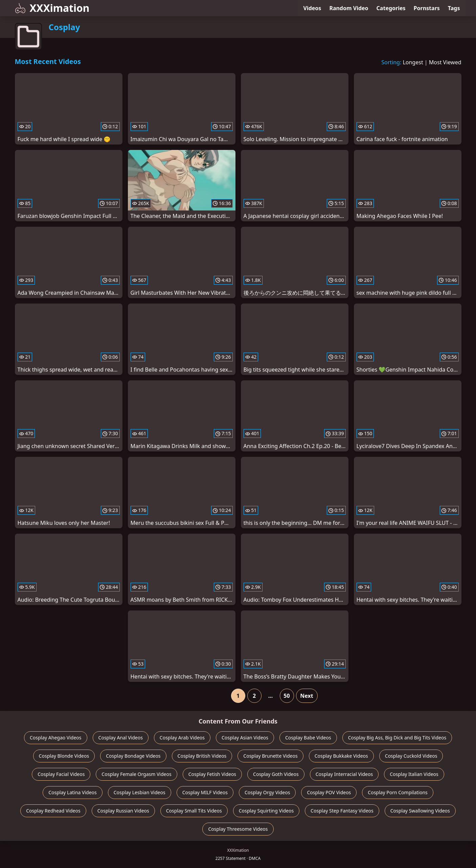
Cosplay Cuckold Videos (411, 756)
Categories (391, 8)
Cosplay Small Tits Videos (194, 811)
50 (287, 696)
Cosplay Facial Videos (61, 774)
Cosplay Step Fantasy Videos (342, 811)
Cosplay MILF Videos (205, 792)
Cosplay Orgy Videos (267, 792)
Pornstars (427, 8)
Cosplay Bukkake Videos (341, 756)
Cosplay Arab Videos (182, 738)
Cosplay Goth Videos (276, 774)
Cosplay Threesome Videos (238, 829)
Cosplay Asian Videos (245, 738)
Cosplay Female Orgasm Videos (136, 774)
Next (307, 696)
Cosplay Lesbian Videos (140, 792)
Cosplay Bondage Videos (133, 756)
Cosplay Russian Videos (123, 811)
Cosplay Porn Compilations (398, 792)
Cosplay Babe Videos (308, 738)
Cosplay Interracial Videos (344, 774)
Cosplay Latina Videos (73, 792)
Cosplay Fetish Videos (212, 774)
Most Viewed (445, 62)
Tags (454, 8)
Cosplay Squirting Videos (266, 811)
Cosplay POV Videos (329, 792)
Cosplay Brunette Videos (270, 756)
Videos (312, 8)
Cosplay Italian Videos (414, 774)
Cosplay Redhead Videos (53, 811)
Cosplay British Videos (202, 756)
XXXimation (52, 8)
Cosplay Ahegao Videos (56, 738)
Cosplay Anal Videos (121, 738)
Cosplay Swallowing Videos (420, 811)
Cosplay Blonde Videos (64, 756)
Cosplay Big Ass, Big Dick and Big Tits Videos (397, 738)
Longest (413, 62)
